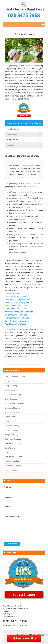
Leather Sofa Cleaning (14, 443)
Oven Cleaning (11, 399)
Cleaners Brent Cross (18, 635)
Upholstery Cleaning (13, 394)
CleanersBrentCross (28, 263)
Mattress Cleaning (12, 412)
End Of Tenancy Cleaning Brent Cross (20, 303)
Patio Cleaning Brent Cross (15, 324)
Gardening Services (13, 390)
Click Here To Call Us (24, 639)
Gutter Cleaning (11, 470)
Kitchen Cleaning (12, 461)
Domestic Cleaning (13, 408)
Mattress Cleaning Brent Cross (17, 318)
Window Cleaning (12, 426)
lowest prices (23, 357)
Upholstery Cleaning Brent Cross (18, 300)
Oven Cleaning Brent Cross (15, 309)
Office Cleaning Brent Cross (16, 315)
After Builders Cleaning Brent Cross (19, 312)
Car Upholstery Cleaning (15, 457)
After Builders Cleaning (14, 403)
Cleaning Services (12, 430)
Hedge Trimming (11, 435)
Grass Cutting (10, 452)
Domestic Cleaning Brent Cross (17, 321)
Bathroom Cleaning (13, 439)
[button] (42, 25)
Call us (31, 348)
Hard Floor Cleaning (13, 466)
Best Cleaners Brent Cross (25, 9)
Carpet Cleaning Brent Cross (16, 306)
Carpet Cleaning (11, 381)
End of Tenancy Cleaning (15, 377)
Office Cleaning (11, 417)
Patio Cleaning (11, 421)
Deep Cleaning (11, 386)
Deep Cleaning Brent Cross (15, 297)
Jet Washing (10, 448)
